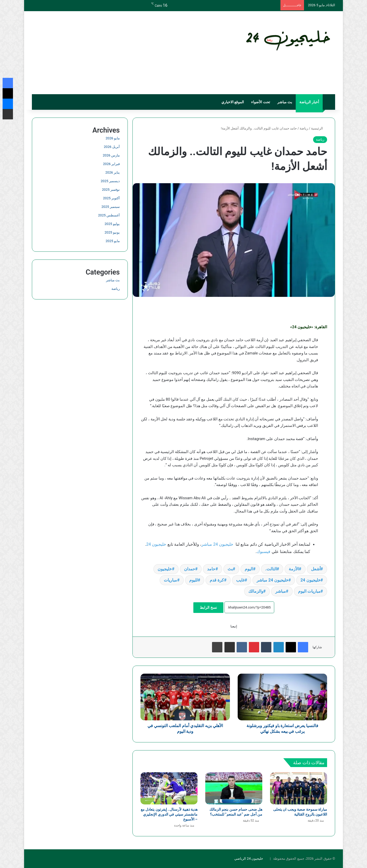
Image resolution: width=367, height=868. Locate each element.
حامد (211, 569)
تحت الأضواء (260, 102)
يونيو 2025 (112, 232)
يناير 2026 (113, 172)
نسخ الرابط (208, 607)
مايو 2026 (113, 138)
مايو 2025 (113, 241)
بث (230, 569)
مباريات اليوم (309, 591)
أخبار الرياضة (309, 102)
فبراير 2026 (111, 164)
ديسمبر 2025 (110, 181)
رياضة (304, 128)
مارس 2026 (111, 155)
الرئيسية (319, 128)
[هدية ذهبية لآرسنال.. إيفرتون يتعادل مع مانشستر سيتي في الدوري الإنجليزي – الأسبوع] (169, 788)
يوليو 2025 (112, 224)
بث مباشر (285, 102)
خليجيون (165, 569)
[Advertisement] (132, 53)
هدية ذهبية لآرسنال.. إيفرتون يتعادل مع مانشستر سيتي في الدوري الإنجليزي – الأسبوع (169, 814)
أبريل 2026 (112, 147)
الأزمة (294, 569)
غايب (240, 580)
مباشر (281, 591)
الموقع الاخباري (233, 102)
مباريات (170, 580)
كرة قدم (217, 580)
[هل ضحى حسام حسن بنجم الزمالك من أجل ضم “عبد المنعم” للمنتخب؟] (234, 788)
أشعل (316, 569)
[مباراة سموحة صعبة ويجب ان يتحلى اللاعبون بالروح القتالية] (299, 788)
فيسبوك (263, 552)
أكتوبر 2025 (111, 198)
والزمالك (256, 591)
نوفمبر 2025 (111, 190)
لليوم (193, 580)
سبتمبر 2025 (111, 207)
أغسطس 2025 (109, 215)
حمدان (190, 569)
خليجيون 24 (156, 544)
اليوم (249, 569)
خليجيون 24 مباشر (217, 544)
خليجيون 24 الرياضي (249, 859)
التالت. (271, 569)
